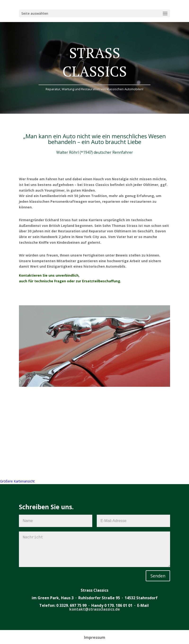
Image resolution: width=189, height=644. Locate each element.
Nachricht (94, 549)
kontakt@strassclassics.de (95, 609)
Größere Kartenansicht (17, 481)
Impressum (95, 637)
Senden (158, 576)
